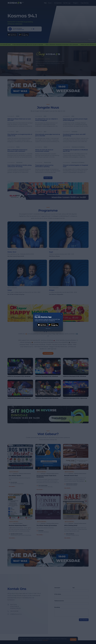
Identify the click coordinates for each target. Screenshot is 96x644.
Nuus (50, 3)
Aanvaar (73, 640)
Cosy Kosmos (85, 3)
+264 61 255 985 (14, 611)
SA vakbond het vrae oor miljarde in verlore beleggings (46, 120)
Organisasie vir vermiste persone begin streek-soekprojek (75, 120)
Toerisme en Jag (47, 162)
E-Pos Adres (58, 594)
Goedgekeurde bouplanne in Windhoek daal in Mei (75, 151)
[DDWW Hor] (48, 88)
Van (74, 588)
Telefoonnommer (59, 601)
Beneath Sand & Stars (71, 476)
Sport (17, 132)
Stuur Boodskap (84, 620)
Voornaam (57, 588)
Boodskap (57, 607)
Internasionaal (19, 162)
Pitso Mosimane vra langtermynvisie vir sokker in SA (20, 135)
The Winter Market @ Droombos (47, 526)
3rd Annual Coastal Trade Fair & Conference (46, 476)
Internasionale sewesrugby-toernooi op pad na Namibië (48, 135)
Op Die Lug (67, 3)
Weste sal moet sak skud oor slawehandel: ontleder (44, 151)
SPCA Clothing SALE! (71, 526)
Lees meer (45, 640)
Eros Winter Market (15, 476)
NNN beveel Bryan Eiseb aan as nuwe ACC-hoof (19, 120)
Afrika (45, 116)
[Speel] (10, 29)
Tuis (45, 3)
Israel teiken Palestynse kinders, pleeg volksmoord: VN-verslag (19, 166)
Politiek (18, 116)
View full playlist (48, 353)
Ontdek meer (48, 178)
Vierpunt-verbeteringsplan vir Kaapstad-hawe (76, 166)
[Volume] (37, 29)
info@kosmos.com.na (16, 614)
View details (12, 486)
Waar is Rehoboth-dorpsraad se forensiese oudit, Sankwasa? (17, 151)
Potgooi (76, 3)
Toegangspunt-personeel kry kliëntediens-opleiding (44, 166)
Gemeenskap (74, 132)
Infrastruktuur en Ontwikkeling (78, 147)
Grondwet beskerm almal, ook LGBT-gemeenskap (74, 135)
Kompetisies (58, 3)
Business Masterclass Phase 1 (18, 526)
